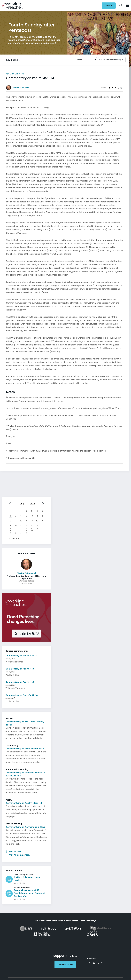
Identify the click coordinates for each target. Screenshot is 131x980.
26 (43, 526)
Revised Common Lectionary (110, 60)
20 (10, 526)
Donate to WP (65, 965)
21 (16, 526)
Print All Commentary (18, 855)
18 (37, 521)
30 (26, 531)
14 (16, 521)
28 (16, 531)
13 (10, 521)
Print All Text (13, 852)
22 (21, 526)
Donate (109, 6)
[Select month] (23, 504)
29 (21, 531)
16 (26, 521)
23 (26, 526)
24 (32, 526)
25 (37, 526)
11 (37, 516)
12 (43, 516)
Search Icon (121, 6)
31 (32, 531)
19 (43, 521)
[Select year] (33, 504)
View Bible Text (15, 74)
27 (10, 531)
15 (21, 521)
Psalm (80, 60)
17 (32, 521)
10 (32, 516)
